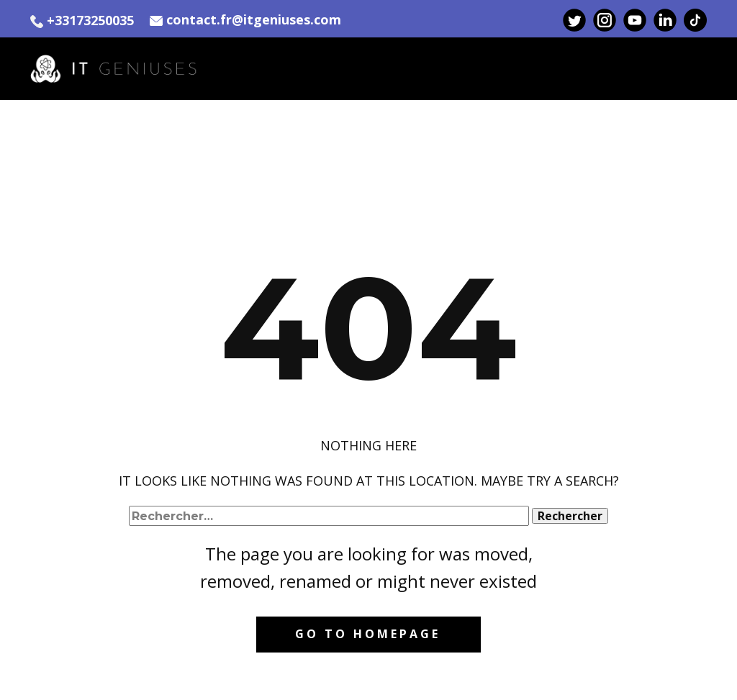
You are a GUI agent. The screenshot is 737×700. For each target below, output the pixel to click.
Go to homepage (368, 634)
